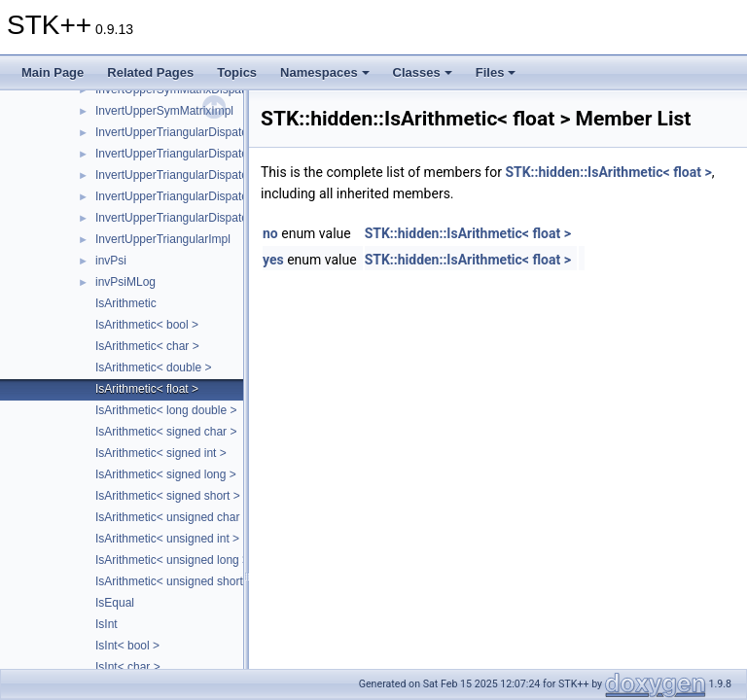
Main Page (53, 72)
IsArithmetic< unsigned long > (172, 560)
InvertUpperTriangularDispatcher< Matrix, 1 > (212, 154)
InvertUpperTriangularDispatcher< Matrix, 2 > (212, 175)
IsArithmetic (126, 303)
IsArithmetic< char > (147, 346)
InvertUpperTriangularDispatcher (180, 132)
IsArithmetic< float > (147, 389)
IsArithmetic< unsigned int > (167, 539)
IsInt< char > (128, 667)
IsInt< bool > (127, 646)
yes (273, 260)
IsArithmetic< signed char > (166, 432)
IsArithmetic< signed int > (161, 453)
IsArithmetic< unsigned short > (174, 581)
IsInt (107, 624)
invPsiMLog (125, 282)
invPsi (111, 261)
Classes (423, 72)
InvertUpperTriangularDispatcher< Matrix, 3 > (212, 196)
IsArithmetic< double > (153, 367)
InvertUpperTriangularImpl (163, 239)
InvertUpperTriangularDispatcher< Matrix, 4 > (212, 218)
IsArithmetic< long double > (166, 410)
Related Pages (150, 72)
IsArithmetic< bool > (147, 325)
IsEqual (115, 603)
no (270, 233)
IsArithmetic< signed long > (166, 474)
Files (496, 72)
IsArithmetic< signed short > (168, 496)
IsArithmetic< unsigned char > (173, 517)
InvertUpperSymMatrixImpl (164, 111)
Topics (237, 72)
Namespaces (325, 72)
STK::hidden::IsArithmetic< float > (608, 172)
